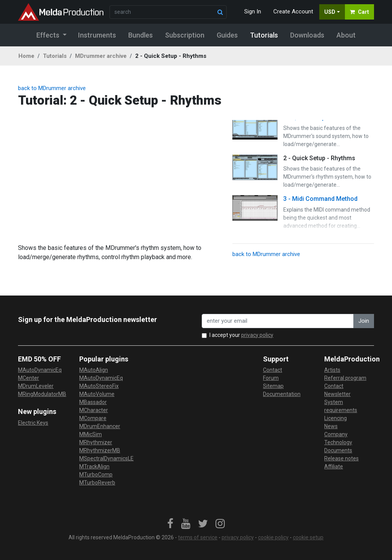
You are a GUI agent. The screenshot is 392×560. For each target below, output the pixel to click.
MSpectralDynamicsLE (106, 458)
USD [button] (330, 12)
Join (364, 321)
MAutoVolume (97, 394)
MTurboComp (96, 475)
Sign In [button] (253, 11)
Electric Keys (33, 423)
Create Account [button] (293, 11)
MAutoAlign (94, 370)
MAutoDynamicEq (40, 370)
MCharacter (94, 410)
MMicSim (91, 434)
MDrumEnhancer (100, 426)
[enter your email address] (278, 321)
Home (26, 56)
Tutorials (55, 56)
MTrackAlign (94, 466)
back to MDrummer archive (52, 88)
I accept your (241, 335)
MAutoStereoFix (99, 386)
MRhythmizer (96, 442)
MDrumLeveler (36, 386)
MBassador (93, 402)
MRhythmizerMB (100, 450)
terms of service (198, 537)
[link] (170, 524)
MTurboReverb (97, 483)
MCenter (29, 378)
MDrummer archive (101, 56)
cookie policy (273, 537)
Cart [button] (359, 12)
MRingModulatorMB (42, 394)
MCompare (93, 418)
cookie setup (308, 537)
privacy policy (257, 335)
